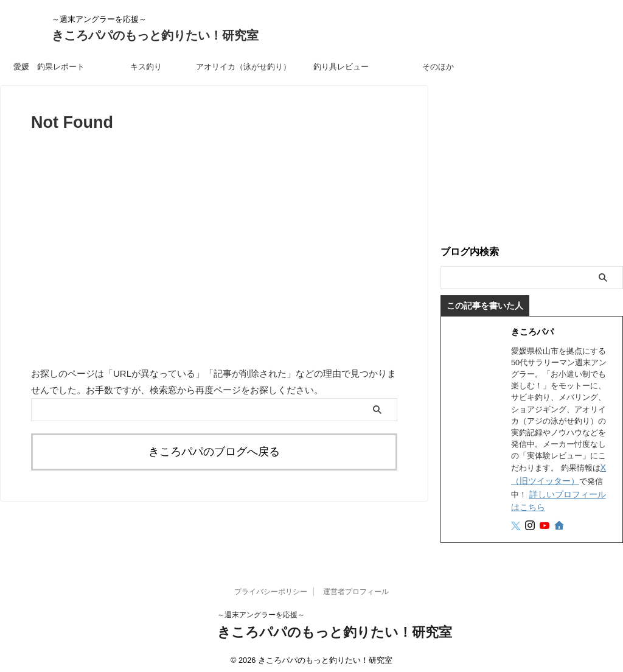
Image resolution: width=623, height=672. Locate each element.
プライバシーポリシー (271, 586)
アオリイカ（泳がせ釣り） (243, 67)
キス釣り (146, 67)
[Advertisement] (532, 161)
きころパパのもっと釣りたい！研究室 (155, 35)
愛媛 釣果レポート (49, 67)
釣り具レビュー (341, 67)
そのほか (438, 67)
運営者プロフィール (356, 586)
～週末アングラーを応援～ (261, 609)
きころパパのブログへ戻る (214, 450)
